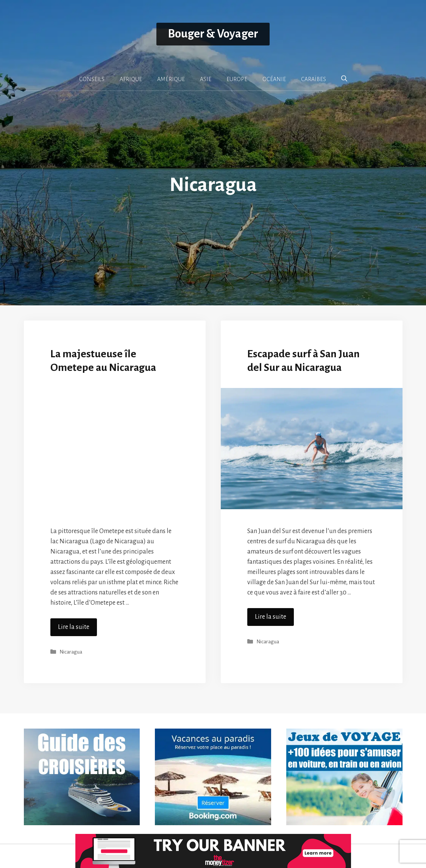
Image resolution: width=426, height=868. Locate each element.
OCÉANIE (274, 79)
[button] (344, 79)
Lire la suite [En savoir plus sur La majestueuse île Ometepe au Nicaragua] (74, 627)
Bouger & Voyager (213, 34)
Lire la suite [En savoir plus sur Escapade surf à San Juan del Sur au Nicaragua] (271, 617)
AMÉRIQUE (171, 79)
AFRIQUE (131, 79)
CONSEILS (92, 79)
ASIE (206, 79)
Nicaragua (71, 652)
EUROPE (237, 79)
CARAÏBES (314, 79)
